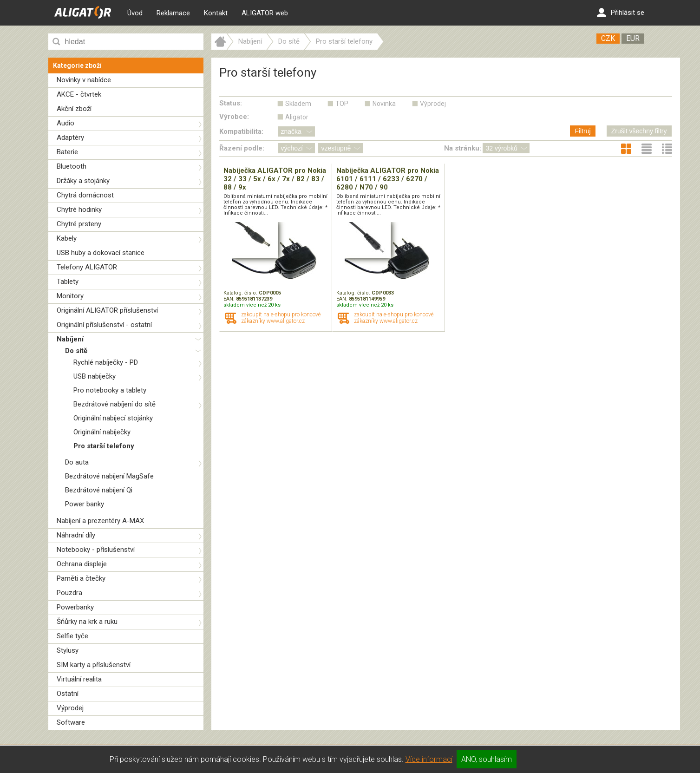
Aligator (297, 117)
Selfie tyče (72, 636)
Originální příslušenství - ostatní (104, 325)
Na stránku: (463, 148)
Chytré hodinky (79, 210)
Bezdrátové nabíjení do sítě (114, 404)
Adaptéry (70, 138)
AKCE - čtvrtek (79, 94)
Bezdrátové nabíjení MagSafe (109, 476)
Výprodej (70, 708)
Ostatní (68, 694)
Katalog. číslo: (241, 293)
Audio (65, 123)
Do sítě (76, 351)
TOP (342, 104)
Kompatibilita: (241, 131)
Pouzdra (69, 593)
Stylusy (68, 650)
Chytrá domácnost (85, 195)
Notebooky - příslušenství (96, 550)
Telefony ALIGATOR (87, 267)
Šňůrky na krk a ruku (87, 622)
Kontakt (216, 13)
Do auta (77, 462)
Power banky (85, 504)
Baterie (67, 152)
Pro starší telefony (104, 446)
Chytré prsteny (79, 224)
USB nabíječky (95, 376)
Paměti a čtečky (81, 578)
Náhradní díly (76, 535)
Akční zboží (74, 109)
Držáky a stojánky (83, 181)
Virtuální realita (79, 679)
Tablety (68, 282)
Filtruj (582, 131)
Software (71, 722)
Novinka (384, 104)
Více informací (429, 759)
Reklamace (173, 13)
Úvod (135, 13)
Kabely (67, 238)
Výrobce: (234, 117)
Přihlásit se (621, 13)
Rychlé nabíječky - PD (106, 362)
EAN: (230, 299)
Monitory (70, 296)
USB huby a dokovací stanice (101, 253)
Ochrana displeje (82, 564)
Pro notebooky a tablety (110, 390)
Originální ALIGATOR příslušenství (107, 310)
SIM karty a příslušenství (94, 665)
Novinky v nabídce (84, 80)
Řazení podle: (242, 148)
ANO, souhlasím (487, 759)
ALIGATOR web (265, 13)
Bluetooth (72, 166)
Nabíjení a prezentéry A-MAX (100, 521)
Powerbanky (75, 607)
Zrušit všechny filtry (639, 131)
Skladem (298, 104)
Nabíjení (70, 339)
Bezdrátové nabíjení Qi (99, 490)
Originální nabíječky (102, 432)
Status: (231, 103)
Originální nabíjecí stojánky (113, 418)
